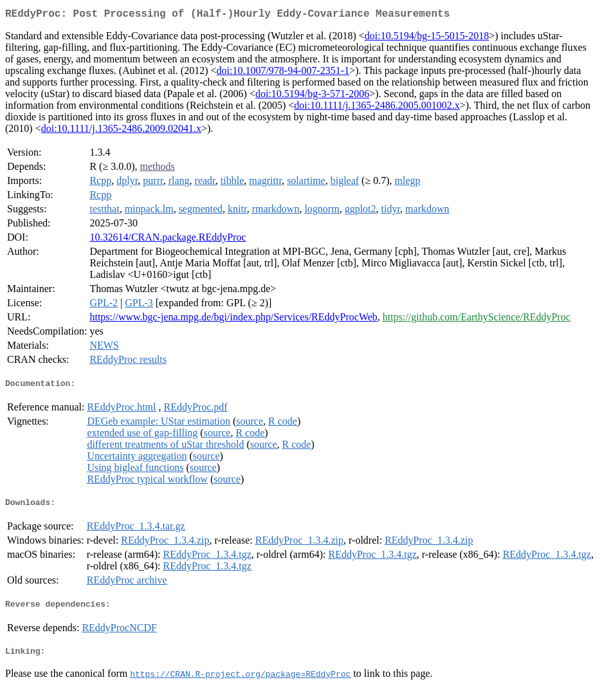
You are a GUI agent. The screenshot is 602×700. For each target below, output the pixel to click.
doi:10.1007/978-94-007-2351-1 (283, 73)
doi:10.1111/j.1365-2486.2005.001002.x (377, 108)
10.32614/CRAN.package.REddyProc (168, 240)
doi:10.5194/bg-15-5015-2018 (427, 38)
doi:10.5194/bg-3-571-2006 (312, 96)
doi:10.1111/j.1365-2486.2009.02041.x (121, 131)
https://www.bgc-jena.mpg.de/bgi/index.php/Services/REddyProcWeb (233, 319)
